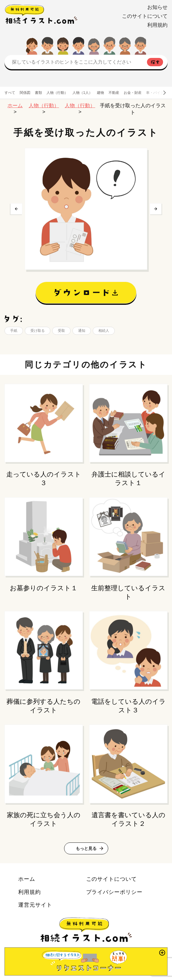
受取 (61, 331)
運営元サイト (35, 905)
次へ (156, 209)
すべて (10, 93)
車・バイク (155, 93)
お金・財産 (133, 93)
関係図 (25, 93)
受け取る (38, 331)
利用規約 (157, 25)
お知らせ (157, 7)
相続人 (104, 331)
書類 (38, 93)
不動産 (114, 93)
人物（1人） (82, 93)
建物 (100, 93)
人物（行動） (57, 93)
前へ (16, 209)
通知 (82, 331)
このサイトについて (145, 16)
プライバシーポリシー (114, 892)
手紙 (14, 331)
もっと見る (86, 848)
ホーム (15, 106)
